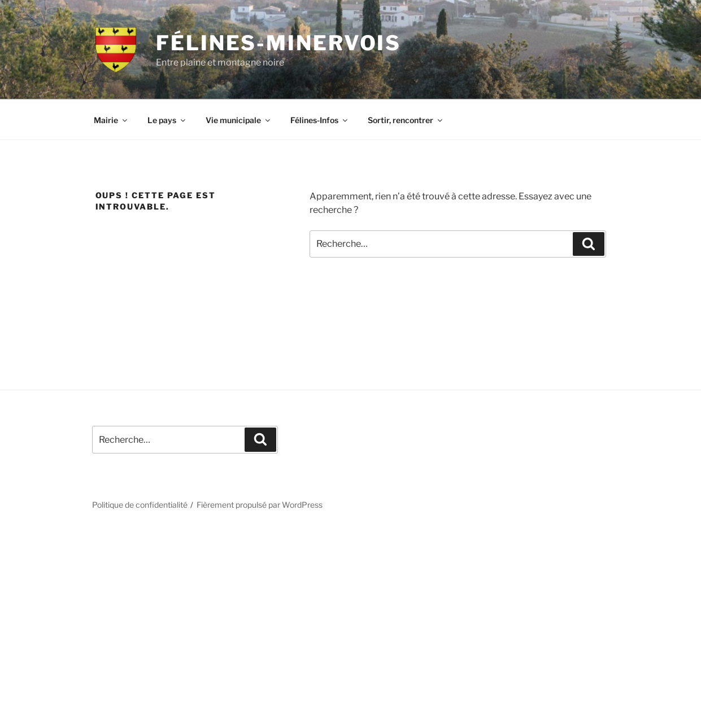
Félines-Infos (320, 120)
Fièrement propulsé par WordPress (260, 505)
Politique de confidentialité (140, 505)
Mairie (111, 120)
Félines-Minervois (278, 43)
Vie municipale (239, 120)
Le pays (167, 120)
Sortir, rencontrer (406, 120)
